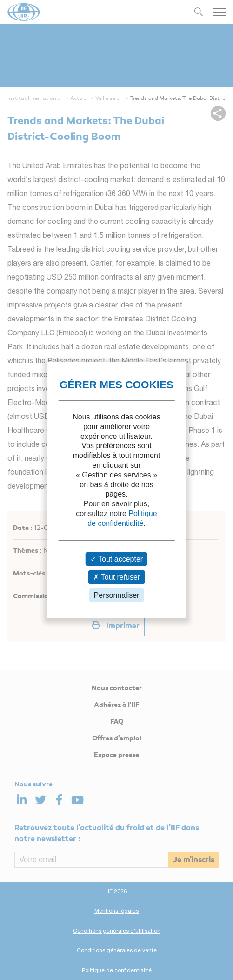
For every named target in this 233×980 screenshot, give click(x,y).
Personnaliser (117, 595)
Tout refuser (117, 577)
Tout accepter (116, 559)
